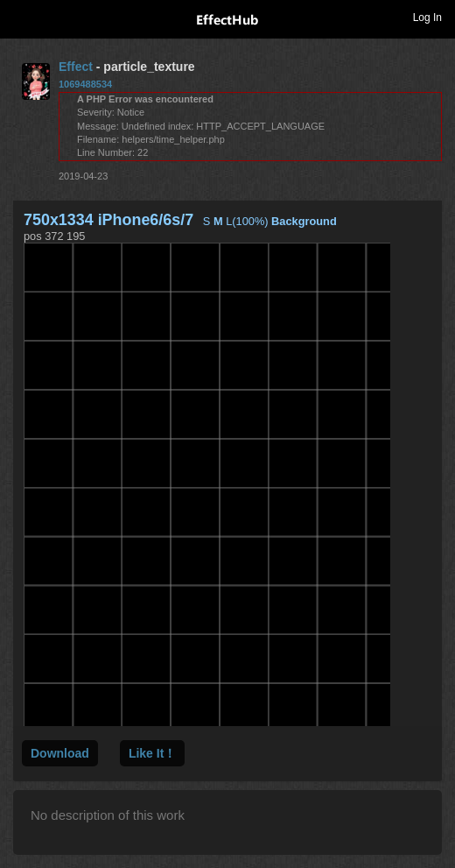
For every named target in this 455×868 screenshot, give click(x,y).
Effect (76, 67)
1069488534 (85, 84)
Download (60, 753)
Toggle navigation (21, 17)
